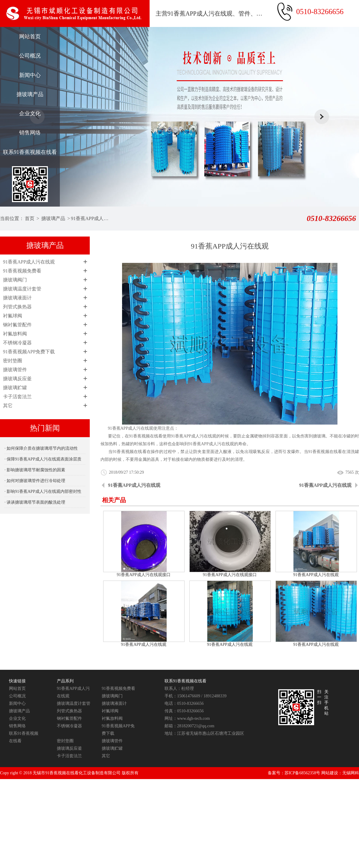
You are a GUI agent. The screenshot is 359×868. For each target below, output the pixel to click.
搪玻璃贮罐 (15, 388)
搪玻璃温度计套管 (22, 289)
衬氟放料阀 (15, 334)
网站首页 (30, 37)
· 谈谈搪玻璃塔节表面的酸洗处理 (35, 502)
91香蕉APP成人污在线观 (91, 218)
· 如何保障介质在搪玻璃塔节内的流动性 (41, 448)
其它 (8, 406)
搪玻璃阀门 (15, 280)
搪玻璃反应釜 (17, 379)
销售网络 (30, 133)
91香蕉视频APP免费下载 (29, 352)
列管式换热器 (17, 307)
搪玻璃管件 (15, 370)
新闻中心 (30, 75)
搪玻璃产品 (30, 94)
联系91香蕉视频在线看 (30, 152)
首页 (30, 218)
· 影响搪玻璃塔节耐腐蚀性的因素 (35, 470)
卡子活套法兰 (17, 397)
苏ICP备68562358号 (302, 773)
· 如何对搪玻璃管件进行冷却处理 (35, 481)
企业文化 (30, 113)
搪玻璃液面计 (17, 298)
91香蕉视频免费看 (22, 271)
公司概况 (30, 56)
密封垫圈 (13, 361)
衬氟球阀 (13, 316)
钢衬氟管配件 (17, 325)
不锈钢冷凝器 (17, 343)
